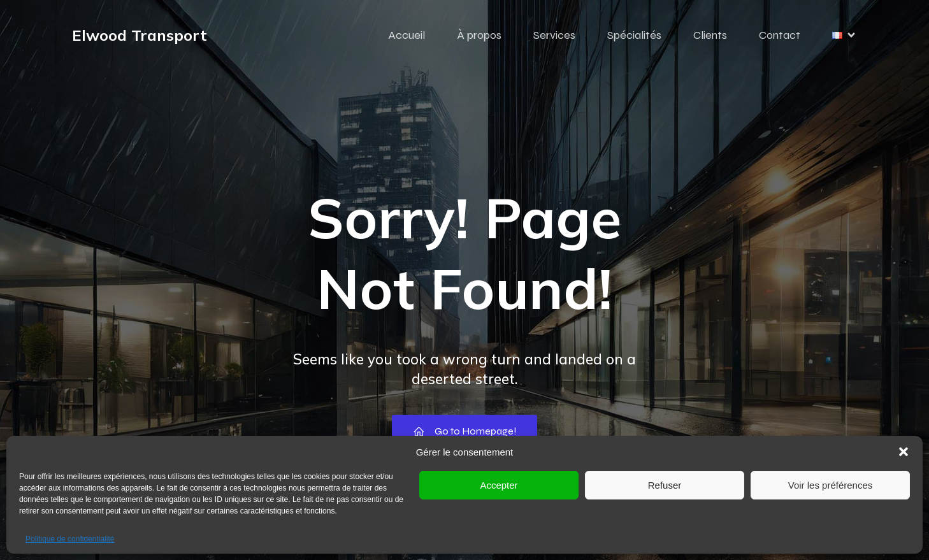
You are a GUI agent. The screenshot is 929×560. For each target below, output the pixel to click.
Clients (710, 35)
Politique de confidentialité (70, 539)
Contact (780, 35)
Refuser (665, 485)
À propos (479, 35)
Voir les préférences (831, 485)
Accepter (499, 485)
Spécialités (634, 35)
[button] (904, 452)
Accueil (407, 35)
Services (554, 35)
